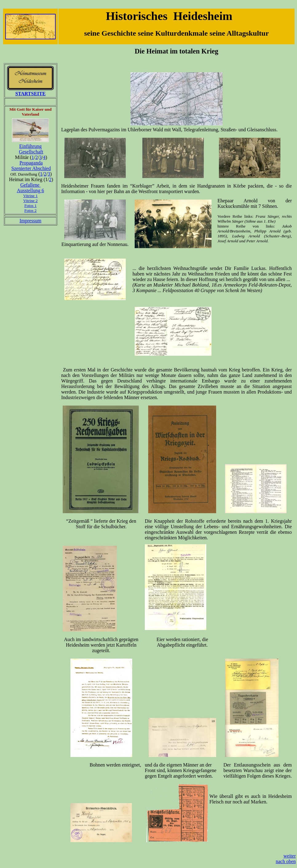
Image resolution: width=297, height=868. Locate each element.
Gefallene (30, 185)
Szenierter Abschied (31, 168)
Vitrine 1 (31, 196)
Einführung (31, 146)
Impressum (30, 221)
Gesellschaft (31, 152)
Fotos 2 (30, 210)
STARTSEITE (31, 94)
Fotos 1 (30, 206)
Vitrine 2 (31, 201)
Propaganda (31, 163)
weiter (290, 856)
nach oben (286, 861)
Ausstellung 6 (30, 190)
